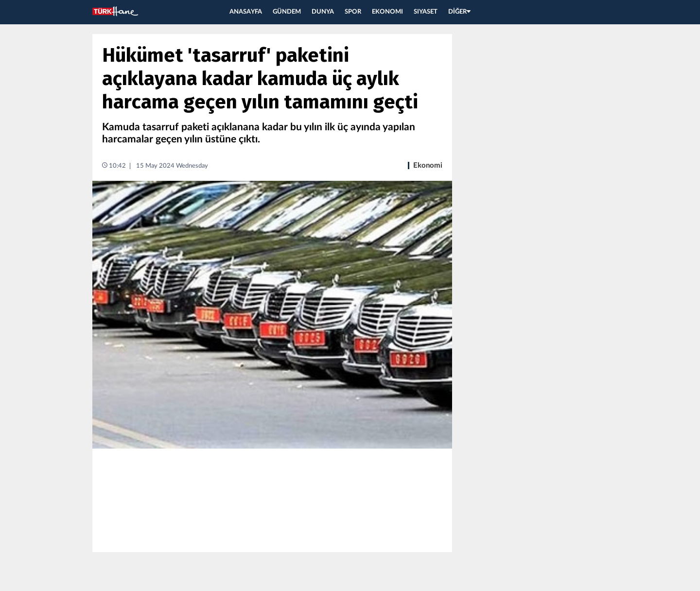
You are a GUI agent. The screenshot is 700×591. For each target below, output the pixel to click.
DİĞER (459, 12)
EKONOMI (387, 12)
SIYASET (426, 12)
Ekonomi (428, 165)
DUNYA (323, 12)
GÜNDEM (287, 12)
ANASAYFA (246, 12)
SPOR (353, 12)
